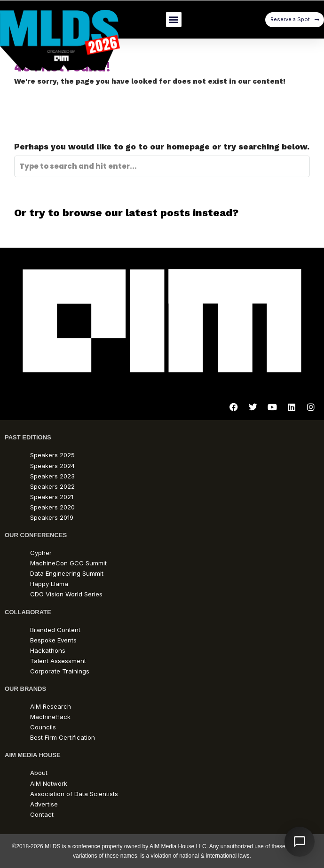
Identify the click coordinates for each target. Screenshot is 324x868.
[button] (174, 20)
